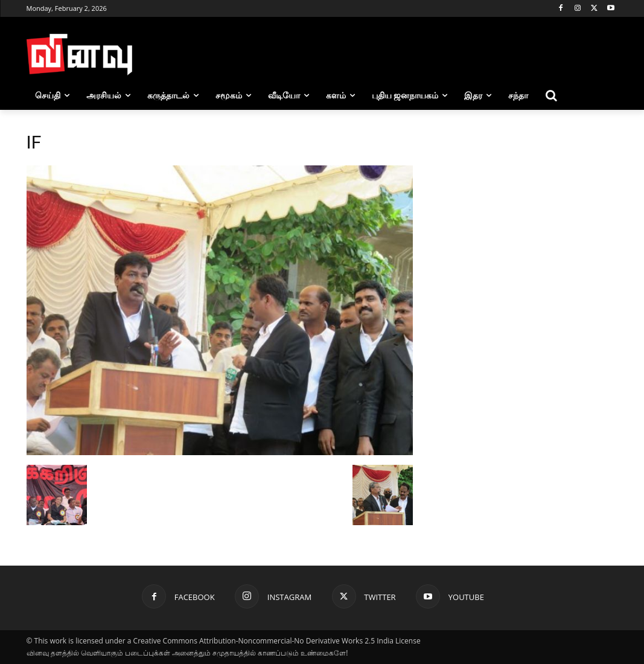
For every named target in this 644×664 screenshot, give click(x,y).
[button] (551, 95)
